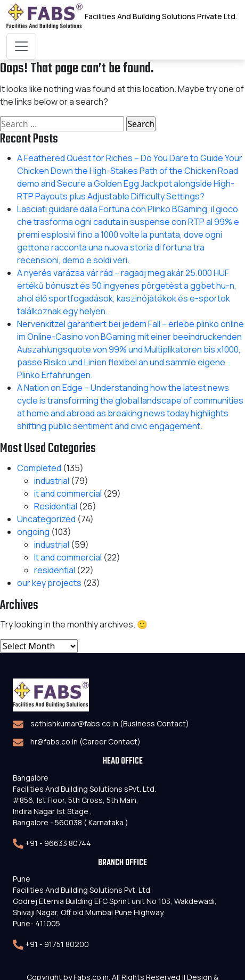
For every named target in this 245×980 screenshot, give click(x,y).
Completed (39, 468)
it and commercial (68, 493)
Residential (56, 506)
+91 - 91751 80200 (57, 944)
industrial (52, 481)
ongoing (33, 532)
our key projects (49, 583)
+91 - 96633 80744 (58, 843)
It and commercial (68, 557)
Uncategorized (46, 519)
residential (55, 570)
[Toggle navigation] (21, 46)
